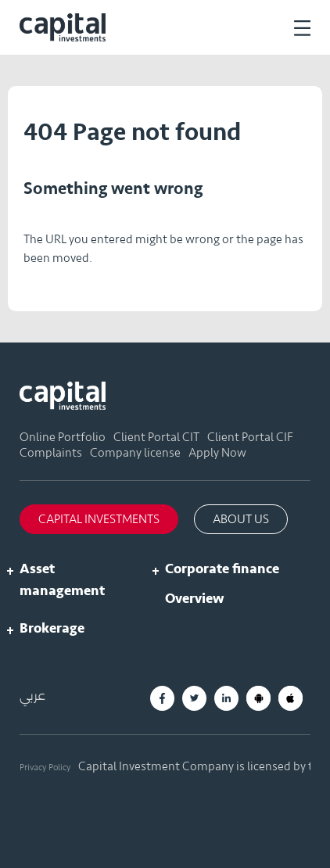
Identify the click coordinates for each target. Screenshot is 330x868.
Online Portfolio (63, 437)
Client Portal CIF (250, 437)
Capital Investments (99, 519)
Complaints (51, 453)
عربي (32, 696)
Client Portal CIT (156, 437)
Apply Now (217, 453)
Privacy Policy (45, 767)
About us (241, 519)
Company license (135, 453)
